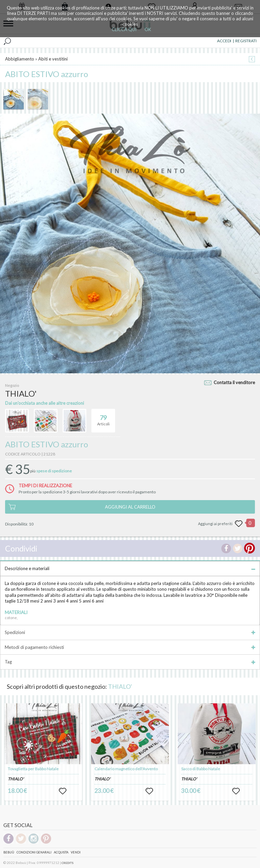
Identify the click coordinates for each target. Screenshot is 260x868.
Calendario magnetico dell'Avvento (126, 769)
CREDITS (68, 863)
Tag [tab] (130, 662)
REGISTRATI (246, 41)
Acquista (61, 852)
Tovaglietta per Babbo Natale (33, 769)
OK (148, 29)
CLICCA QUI (124, 29)
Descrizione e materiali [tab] (130, 568)
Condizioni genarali (34, 852)
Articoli (103, 418)
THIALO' (120, 686)
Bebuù (9, 852)
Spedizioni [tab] (130, 632)
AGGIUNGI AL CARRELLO (130, 507)
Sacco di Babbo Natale (201, 769)
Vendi (76, 852)
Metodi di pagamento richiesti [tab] (130, 647)
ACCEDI (224, 41)
